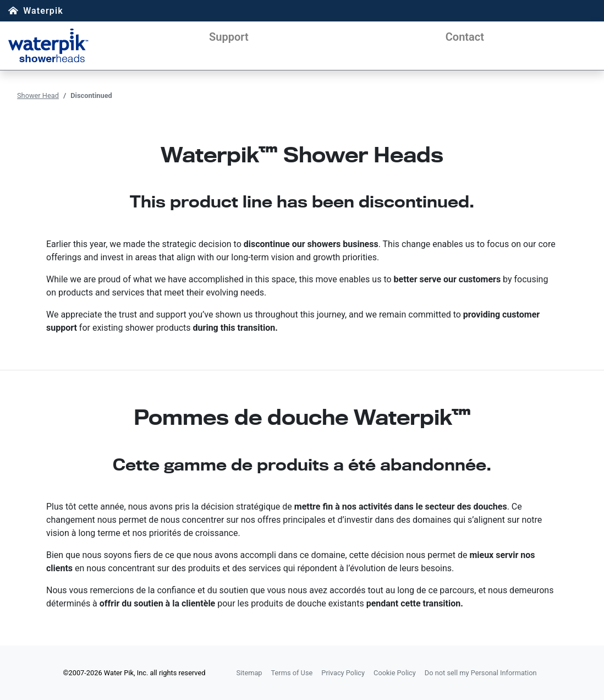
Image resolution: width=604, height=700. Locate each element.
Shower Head (38, 95)
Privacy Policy (343, 673)
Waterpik (43, 11)
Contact (465, 37)
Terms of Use (292, 673)
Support (229, 37)
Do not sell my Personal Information (481, 673)
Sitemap (249, 673)
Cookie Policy (395, 673)
